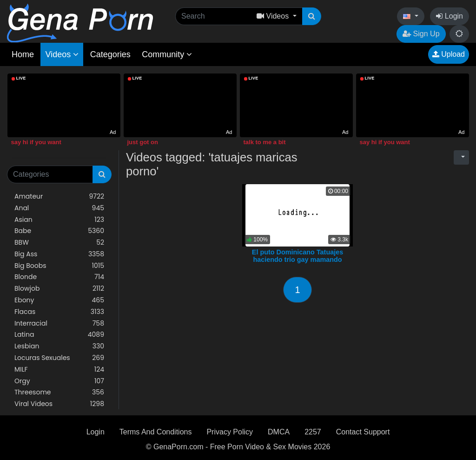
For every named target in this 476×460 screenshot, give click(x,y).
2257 (313, 432)
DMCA (279, 432)
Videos (62, 54)
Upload (449, 54)
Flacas (59, 312)
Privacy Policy (230, 432)
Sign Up (421, 34)
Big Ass (59, 254)
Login (450, 16)
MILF (59, 370)
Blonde (59, 277)
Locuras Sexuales (59, 358)
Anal (59, 208)
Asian (59, 220)
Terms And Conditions (156, 432)
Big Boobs (59, 266)
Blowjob (59, 289)
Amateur (59, 197)
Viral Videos (59, 404)
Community (167, 54)
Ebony (59, 300)
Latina (59, 335)
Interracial (59, 323)
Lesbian (59, 346)
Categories (110, 54)
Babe (59, 231)
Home (23, 54)
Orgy (59, 381)
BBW (59, 243)
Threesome (59, 392)
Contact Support (363, 432)
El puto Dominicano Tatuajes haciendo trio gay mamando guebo (297, 260)
